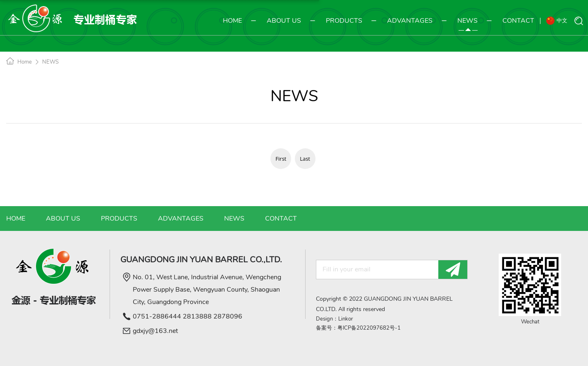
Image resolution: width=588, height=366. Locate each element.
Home (25, 62)
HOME (232, 21)
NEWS (461, 21)
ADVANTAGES (404, 21)
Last (305, 159)
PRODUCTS (338, 21)
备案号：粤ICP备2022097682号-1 (358, 328)
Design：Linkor (335, 319)
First (281, 159)
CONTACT (512, 21)
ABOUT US (278, 21)
